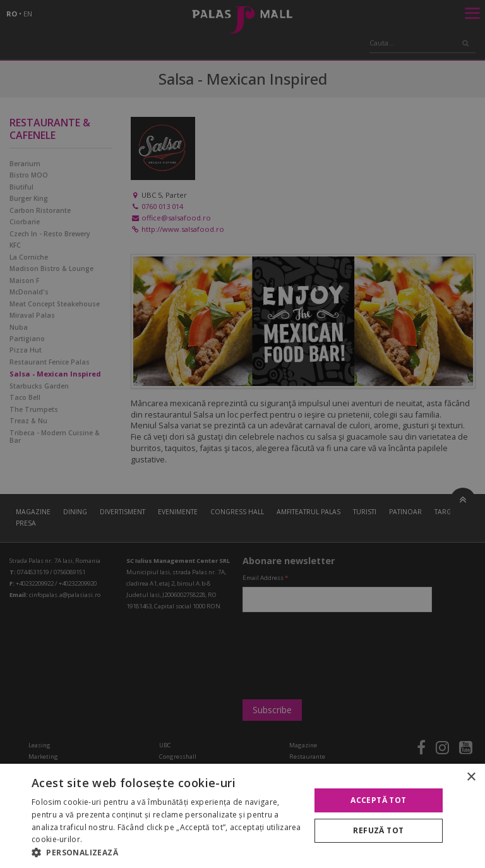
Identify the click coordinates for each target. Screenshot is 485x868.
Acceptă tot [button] (378, 800)
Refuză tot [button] (378, 830)
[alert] (242, 434)
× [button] (471, 777)
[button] (167, 852)
